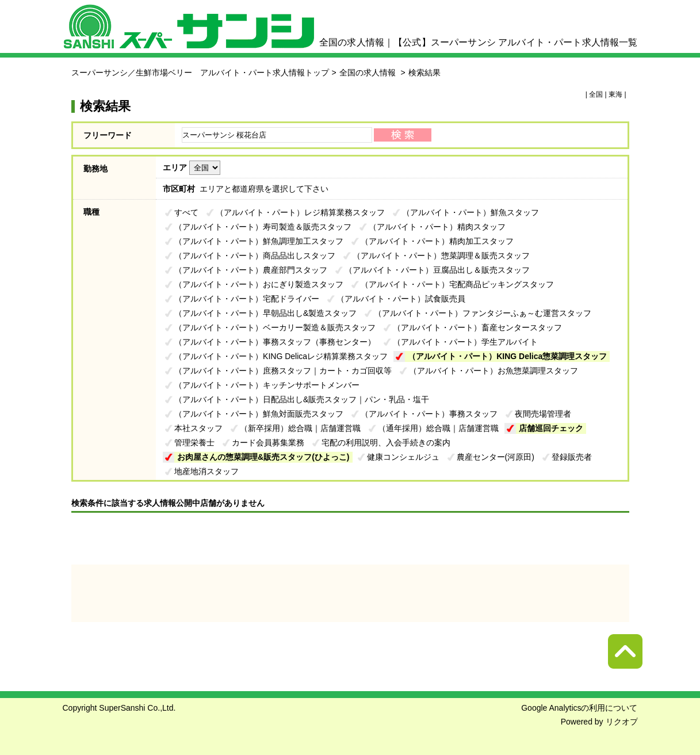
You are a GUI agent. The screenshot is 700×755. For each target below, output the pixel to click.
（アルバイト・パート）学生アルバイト (465, 342)
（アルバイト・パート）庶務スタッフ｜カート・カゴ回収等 (283, 371)
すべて (186, 212)
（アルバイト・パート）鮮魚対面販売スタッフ (259, 414)
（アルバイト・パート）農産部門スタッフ (251, 270)
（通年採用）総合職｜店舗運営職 (438, 428)
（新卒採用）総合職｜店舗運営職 (300, 428)
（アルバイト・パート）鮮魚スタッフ (471, 212)
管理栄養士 (194, 443)
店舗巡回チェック (551, 428)
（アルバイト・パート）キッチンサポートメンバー (267, 385)
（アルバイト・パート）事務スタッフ (429, 414)
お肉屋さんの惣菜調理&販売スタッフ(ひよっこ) (263, 457)
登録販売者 (572, 457)
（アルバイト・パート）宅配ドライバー (247, 299)
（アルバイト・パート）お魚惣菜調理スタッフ (494, 371)
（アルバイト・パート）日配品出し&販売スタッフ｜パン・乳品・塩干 (302, 399)
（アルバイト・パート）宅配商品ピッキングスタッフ (457, 284)
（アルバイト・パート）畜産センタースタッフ (477, 327)
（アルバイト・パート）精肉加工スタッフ (437, 241)
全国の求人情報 (369, 73)
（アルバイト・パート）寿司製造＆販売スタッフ (263, 227)
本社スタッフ (198, 428)
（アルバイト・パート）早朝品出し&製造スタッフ (265, 313)
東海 (615, 94)
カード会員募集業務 (268, 443)
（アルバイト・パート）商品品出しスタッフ (255, 256)
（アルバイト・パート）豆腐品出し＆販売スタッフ (437, 270)
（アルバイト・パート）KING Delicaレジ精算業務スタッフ (281, 356)
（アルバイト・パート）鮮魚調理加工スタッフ (259, 241)
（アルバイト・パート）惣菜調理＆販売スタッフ (441, 256)
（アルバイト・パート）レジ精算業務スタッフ (300, 212)
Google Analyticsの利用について (579, 708)
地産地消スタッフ (206, 471)
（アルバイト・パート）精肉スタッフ (437, 227)
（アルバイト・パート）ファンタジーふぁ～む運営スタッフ (483, 313)
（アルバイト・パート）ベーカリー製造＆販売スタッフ (275, 327)
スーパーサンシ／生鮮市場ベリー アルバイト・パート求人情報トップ (200, 73)
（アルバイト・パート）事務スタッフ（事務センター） (275, 342)
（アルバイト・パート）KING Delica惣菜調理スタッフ (507, 356)
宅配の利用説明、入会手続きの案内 (386, 443)
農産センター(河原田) (496, 457)
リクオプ (622, 722)
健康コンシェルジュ (403, 457)
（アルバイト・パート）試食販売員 (401, 299)
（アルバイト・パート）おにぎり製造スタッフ (259, 284)
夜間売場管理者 (543, 414)
